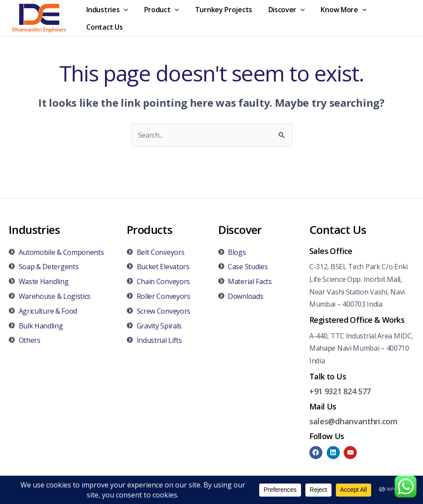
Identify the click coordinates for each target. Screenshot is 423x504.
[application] (123, 10)
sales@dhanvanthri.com (354, 421)
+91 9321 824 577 (340, 391)
